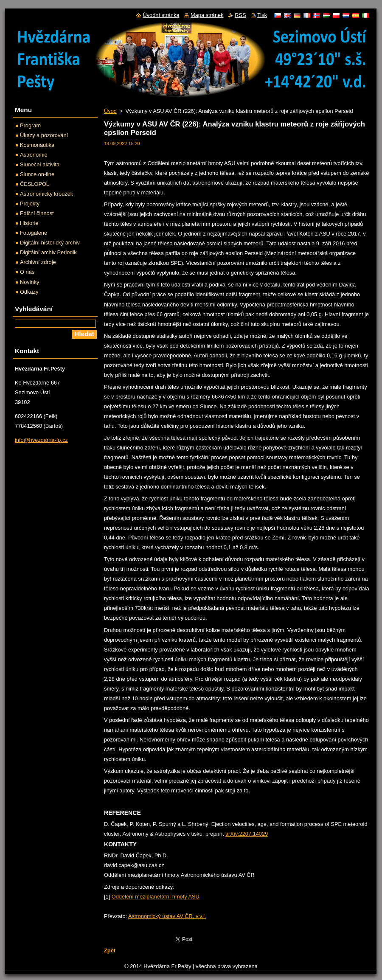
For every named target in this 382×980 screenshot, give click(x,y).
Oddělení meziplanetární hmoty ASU (156, 897)
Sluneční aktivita (40, 164)
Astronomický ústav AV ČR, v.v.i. (167, 916)
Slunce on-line (37, 174)
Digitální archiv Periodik (48, 252)
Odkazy (29, 292)
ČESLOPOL (35, 184)
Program (30, 125)
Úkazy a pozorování (44, 135)
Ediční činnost (37, 213)
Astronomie (34, 155)
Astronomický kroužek (46, 194)
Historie (29, 223)
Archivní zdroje (38, 262)
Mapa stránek (207, 15)
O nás (27, 272)
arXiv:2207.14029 (247, 834)
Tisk (262, 15)
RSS (240, 15)
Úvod (110, 111)
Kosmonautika (37, 145)
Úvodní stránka (161, 15)
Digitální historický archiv (50, 243)
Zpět (110, 951)
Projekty (30, 204)
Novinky (30, 282)
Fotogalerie (34, 233)
